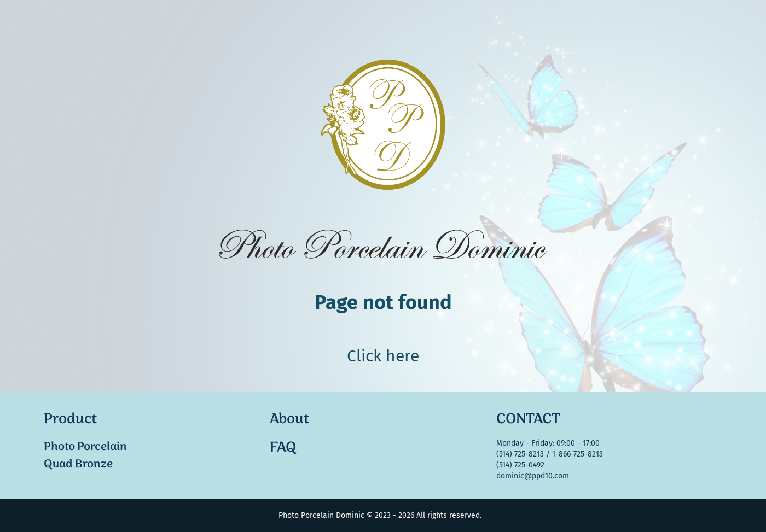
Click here (383, 356)
